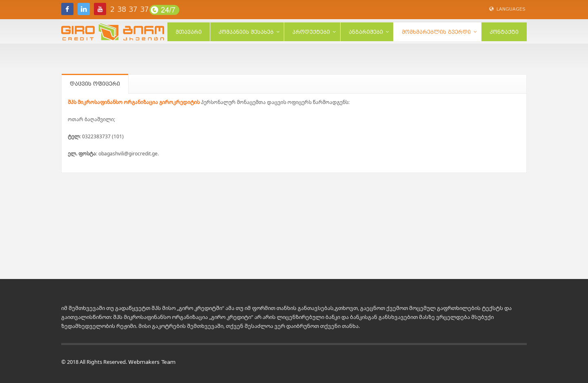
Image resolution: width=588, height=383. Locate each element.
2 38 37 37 (130, 9)
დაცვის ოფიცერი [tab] (95, 84)
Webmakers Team (152, 362)
